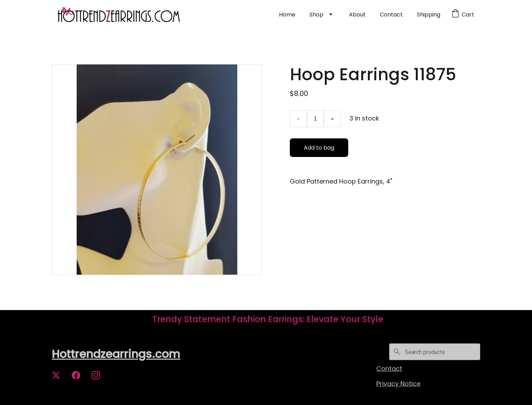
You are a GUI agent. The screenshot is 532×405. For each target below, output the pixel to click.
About (357, 15)
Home (287, 15)
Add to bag (319, 148)
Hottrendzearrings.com (116, 354)
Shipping (429, 15)
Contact (391, 15)
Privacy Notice (398, 384)
